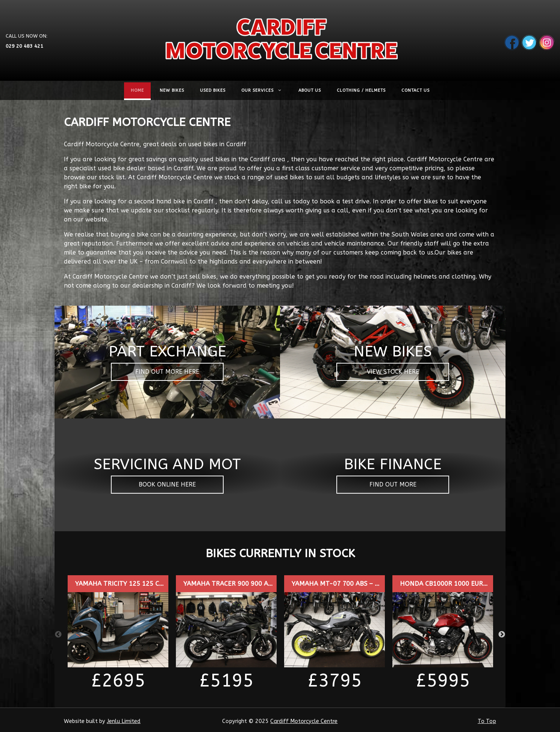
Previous (58, 635)
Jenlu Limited (124, 721)
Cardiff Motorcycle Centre (304, 721)
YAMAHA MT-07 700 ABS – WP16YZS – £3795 (360, 584)
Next (502, 635)
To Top (487, 721)
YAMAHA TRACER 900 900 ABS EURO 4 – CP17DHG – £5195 (273, 584)
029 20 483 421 (24, 45)
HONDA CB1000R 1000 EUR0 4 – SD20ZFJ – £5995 (475, 584)
